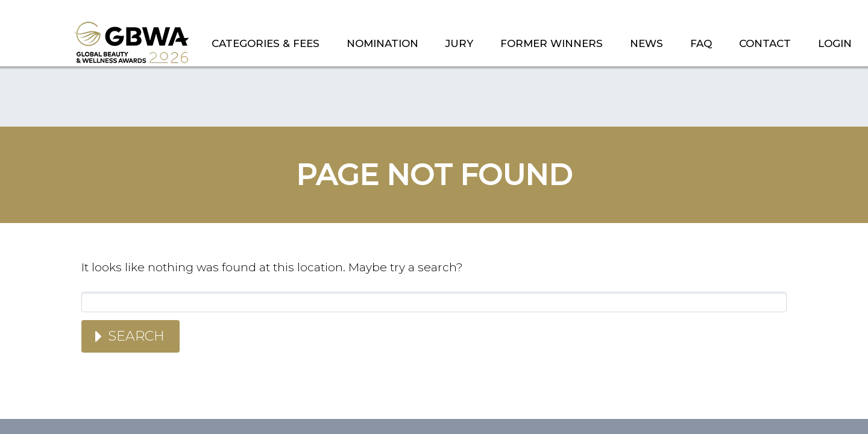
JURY (459, 43)
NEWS (646, 43)
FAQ (701, 43)
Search (136, 336)
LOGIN (835, 43)
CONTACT (765, 43)
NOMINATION (382, 43)
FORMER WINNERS (552, 43)
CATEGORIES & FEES (266, 43)
